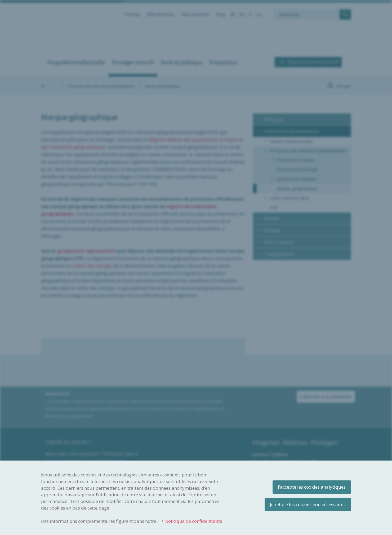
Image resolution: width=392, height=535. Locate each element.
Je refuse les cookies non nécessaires (308, 504)
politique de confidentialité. (194, 521)
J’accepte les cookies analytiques (312, 487)
